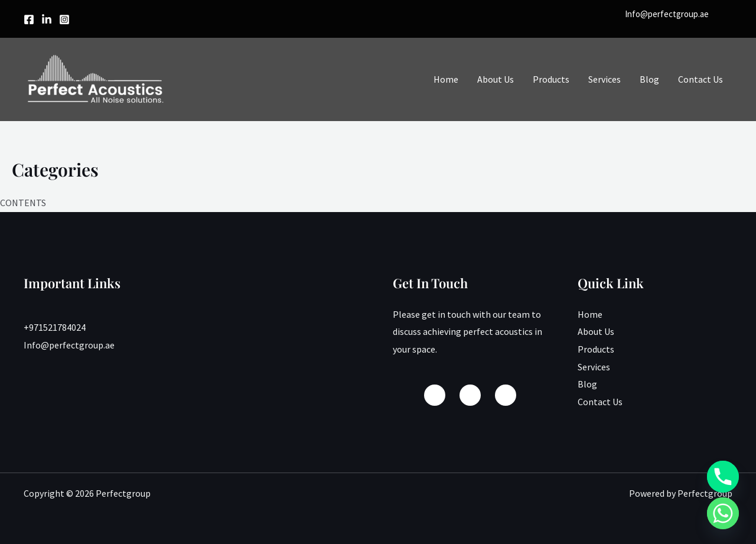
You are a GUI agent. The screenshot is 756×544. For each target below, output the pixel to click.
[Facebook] (29, 19)
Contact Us (700, 79)
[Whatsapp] (723, 513)
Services (605, 79)
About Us (496, 79)
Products (551, 79)
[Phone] (723, 477)
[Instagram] (64, 19)
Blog (649, 79)
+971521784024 (55, 327)
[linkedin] (47, 19)
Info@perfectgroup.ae (667, 14)
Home (446, 79)
